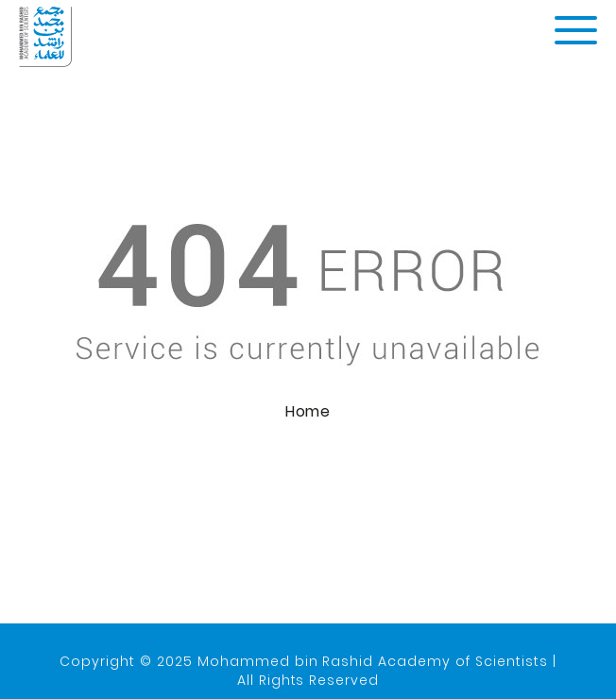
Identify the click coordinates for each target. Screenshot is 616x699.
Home (308, 412)
